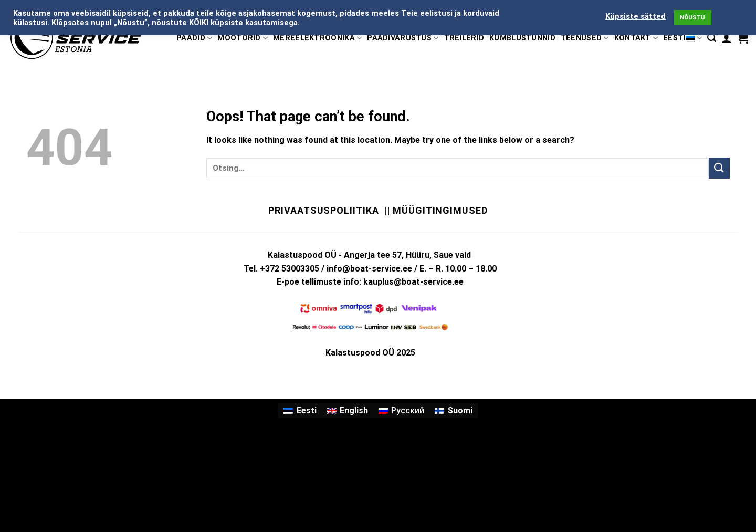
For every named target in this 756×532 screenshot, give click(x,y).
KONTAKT (636, 38)
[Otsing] (712, 38)
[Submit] (719, 168)
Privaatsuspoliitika (323, 210)
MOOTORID (243, 38)
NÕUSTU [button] (692, 18)
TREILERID (464, 38)
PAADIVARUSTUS (403, 38)
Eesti (682, 38)
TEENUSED (585, 38)
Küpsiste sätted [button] (636, 16)
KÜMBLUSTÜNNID (522, 38)
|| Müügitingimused (435, 210)
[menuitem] (300, 411)
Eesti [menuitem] (307, 410)
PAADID (194, 38)
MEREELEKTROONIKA (317, 38)
